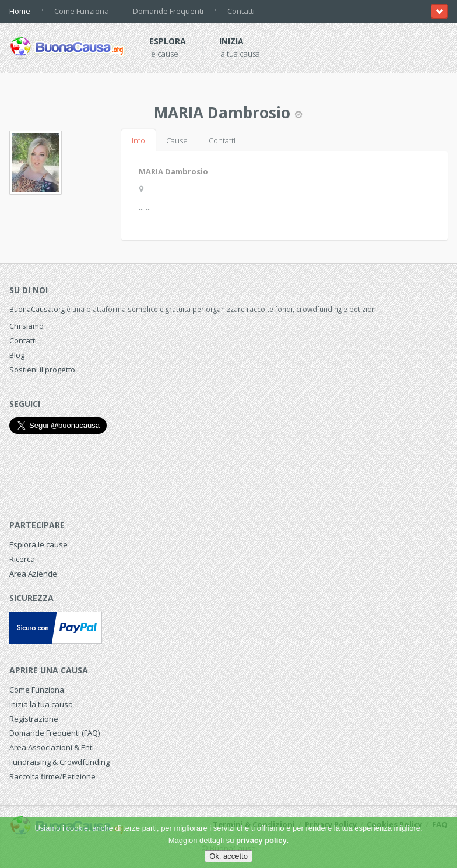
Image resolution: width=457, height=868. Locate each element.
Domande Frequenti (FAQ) (55, 733)
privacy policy (261, 840)
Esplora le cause (38, 544)
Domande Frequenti (168, 11)
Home (20, 11)
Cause (177, 140)
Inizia (231, 41)
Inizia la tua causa (41, 704)
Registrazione (34, 719)
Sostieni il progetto (42, 370)
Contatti (241, 11)
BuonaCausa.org (37, 309)
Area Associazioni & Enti (52, 747)
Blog (17, 355)
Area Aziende (33, 574)
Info (138, 140)
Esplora (168, 41)
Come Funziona (82, 11)
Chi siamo (27, 326)
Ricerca (22, 559)
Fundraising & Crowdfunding (59, 762)
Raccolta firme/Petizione (52, 776)
